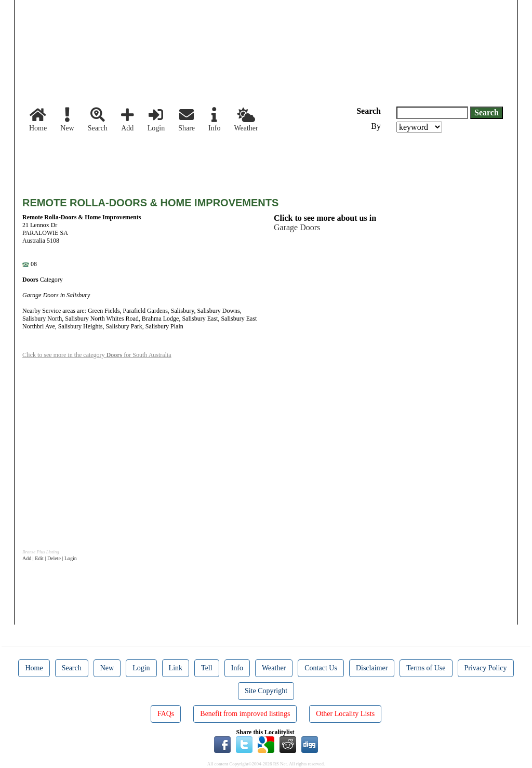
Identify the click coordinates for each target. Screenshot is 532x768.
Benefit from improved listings (245, 714)
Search (98, 120)
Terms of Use (426, 668)
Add (128, 120)
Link (176, 668)
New (67, 120)
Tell (207, 668)
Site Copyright (266, 691)
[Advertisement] (211, 161)
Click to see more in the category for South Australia (97, 355)
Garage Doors (297, 227)
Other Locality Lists (345, 714)
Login (156, 120)
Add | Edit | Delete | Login (50, 558)
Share (187, 120)
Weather (246, 120)
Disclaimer (372, 668)
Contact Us (321, 668)
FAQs (166, 714)
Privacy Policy (486, 668)
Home (38, 120)
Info (214, 120)
